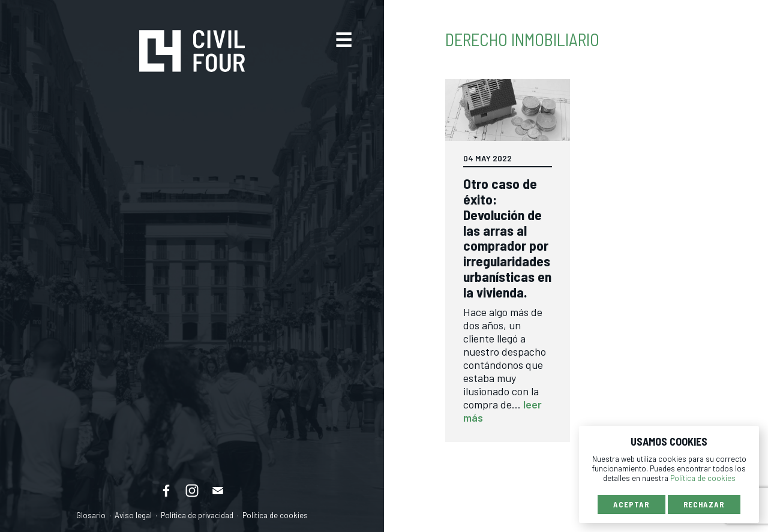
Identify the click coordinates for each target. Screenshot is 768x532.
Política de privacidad (197, 515)
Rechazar (704, 504)
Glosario (91, 515)
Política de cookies (275, 515)
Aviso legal (133, 515)
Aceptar (631, 504)
